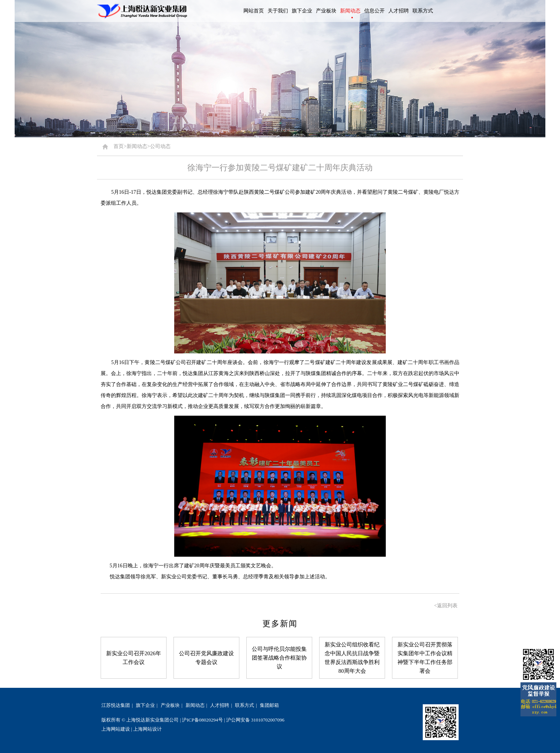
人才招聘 (220, 705)
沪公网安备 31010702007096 (255, 720)
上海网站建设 (116, 729)
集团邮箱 (269, 705)
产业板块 (170, 705)
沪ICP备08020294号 (202, 720)
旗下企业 (145, 705)
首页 (119, 146)
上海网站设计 (148, 729)
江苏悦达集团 (116, 705)
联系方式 (244, 705)
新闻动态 (195, 705)
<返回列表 (446, 606)
